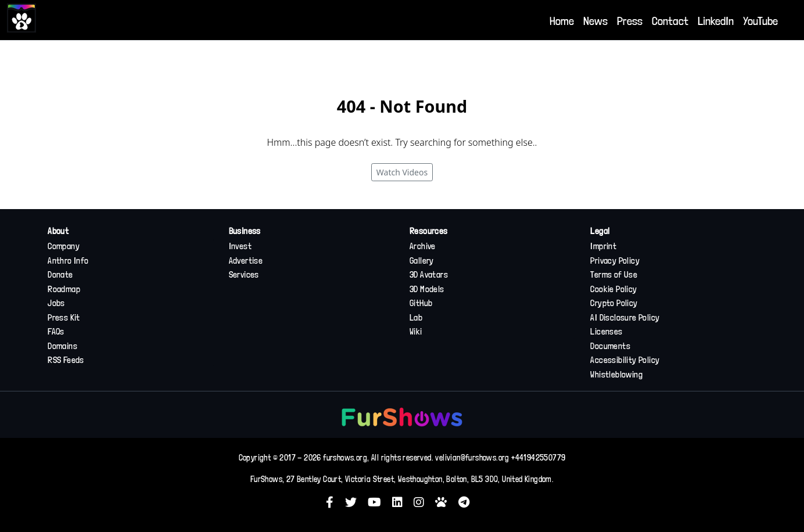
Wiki (416, 332)
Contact (670, 21)
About (58, 231)
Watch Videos (402, 172)
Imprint (603, 246)
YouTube (760, 21)
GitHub (421, 303)
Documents (610, 346)
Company (64, 246)
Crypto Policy (614, 303)
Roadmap (64, 289)
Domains (62, 346)
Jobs (56, 303)
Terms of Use (614, 275)
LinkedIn (716, 21)
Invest (240, 246)
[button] (334, 502)
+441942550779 (538, 458)
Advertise (246, 261)
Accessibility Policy (625, 360)
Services (244, 275)
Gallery (422, 261)
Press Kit (64, 318)
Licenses (606, 332)
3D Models (427, 289)
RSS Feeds (66, 360)
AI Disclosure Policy (625, 318)
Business (245, 231)
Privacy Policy (615, 261)
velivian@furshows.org (472, 458)
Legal (600, 231)
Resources (429, 231)
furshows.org (345, 458)
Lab (416, 318)
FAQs (56, 332)
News (595, 21)
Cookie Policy (613, 289)
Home (562, 21)
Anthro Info (68, 261)
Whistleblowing (616, 375)
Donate (60, 275)
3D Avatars (429, 275)
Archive (423, 246)
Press (630, 21)
